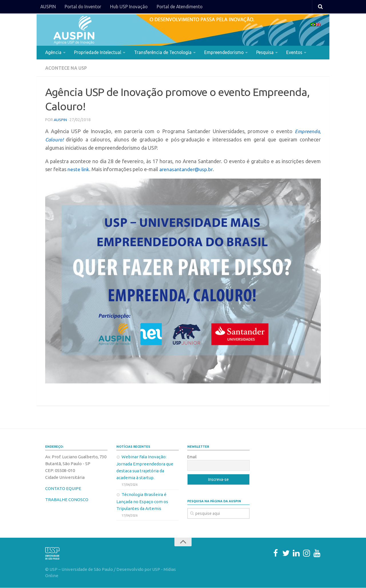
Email (192, 457)
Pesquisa (267, 53)
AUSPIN (48, 7)
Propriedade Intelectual (98, 53)
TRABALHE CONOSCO (67, 500)
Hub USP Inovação (129, 7)
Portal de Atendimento (179, 7)
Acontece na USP (67, 69)
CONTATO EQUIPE (63, 489)
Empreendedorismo (225, 53)
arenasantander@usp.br (187, 170)
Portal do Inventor (83, 7)
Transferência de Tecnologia (163, 53)
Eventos (296, 53)
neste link (78, 170)
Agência (53, 53)
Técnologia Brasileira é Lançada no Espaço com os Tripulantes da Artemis (142, 502)
